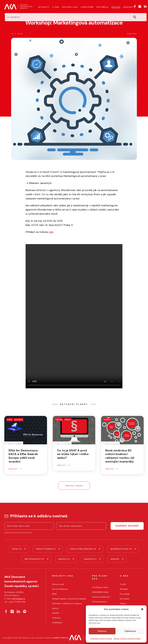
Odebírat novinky (127, 526)
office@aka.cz (18, 599)
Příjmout (102, 631)
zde (99, 623)
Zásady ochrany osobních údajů (127, 639)
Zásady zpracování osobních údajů (18, 532)
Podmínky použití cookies (101, 639)
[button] (142, 609)
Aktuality (15, 14)
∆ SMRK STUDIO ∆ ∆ (61, 638)
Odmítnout (130, 631)
